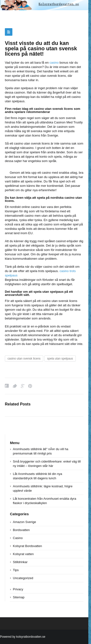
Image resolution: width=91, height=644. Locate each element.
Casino (18, 538)
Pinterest (30, 386)
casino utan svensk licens (24, 359)
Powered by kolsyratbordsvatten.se (23, 637)
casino (54, 63)
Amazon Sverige (24, 522)
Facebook (7, 386)
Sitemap (19, 597)
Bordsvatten (21, 530)
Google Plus (23, 386)
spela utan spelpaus (60, 359)
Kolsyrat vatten (23, 554)
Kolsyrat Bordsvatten (27, 546)
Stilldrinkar (20, 562)
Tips (16, 570)
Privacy (18, 589)
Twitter (15, 386)
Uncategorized (23, 578)
